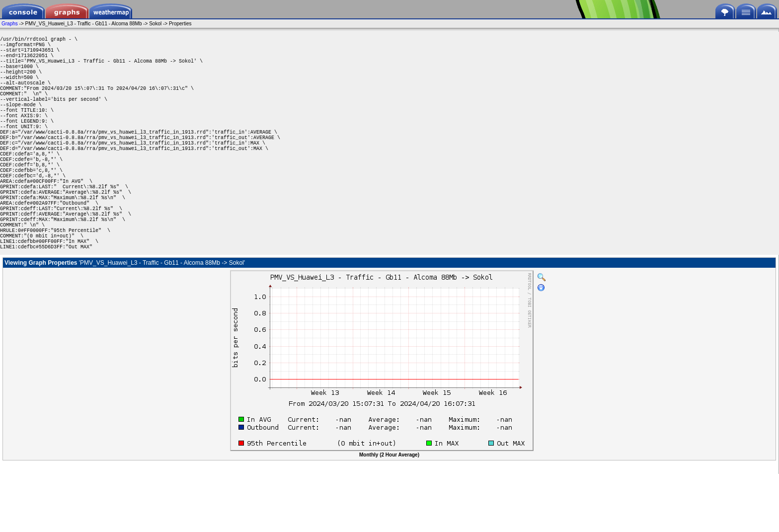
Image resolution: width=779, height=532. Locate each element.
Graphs (10, 24)
